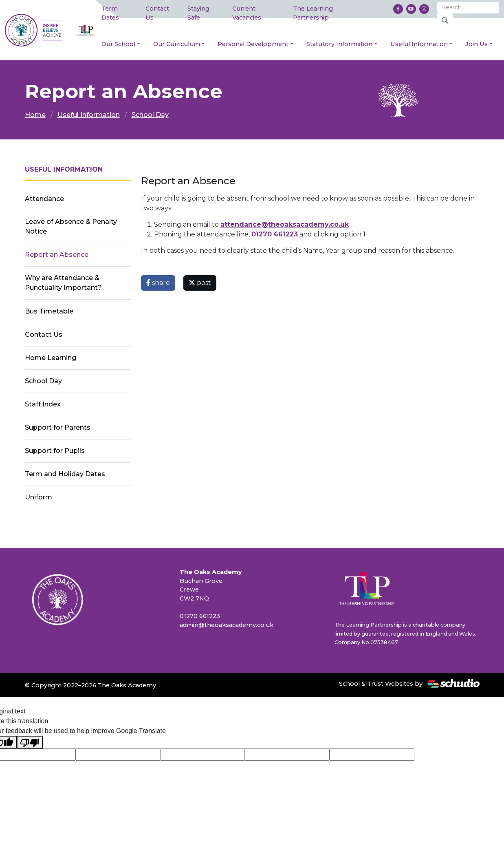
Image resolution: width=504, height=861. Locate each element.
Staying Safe (198, 13)
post (200, 283)
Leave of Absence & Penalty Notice (71, 226)
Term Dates (110, 13)
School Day (150, 115)
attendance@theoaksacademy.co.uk (285, 224)
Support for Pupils (55, 451)
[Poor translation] (30, 742)
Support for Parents (58, 427)
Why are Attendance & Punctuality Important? (63, 283)
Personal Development (253, 44)
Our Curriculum (177, 44)
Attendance (44, 199)
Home (35, 115)
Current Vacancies (247, 13)
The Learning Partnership (313, 13)
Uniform (39, 497)
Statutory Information (339, 44)
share (158, 283)
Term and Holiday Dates (65, 474)
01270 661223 (275, 234)
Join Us (476, 44)
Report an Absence (57, 255)
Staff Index (43, 404)
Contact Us (157, 13)
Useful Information (419, 44)
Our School (118, 44)
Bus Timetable (49, 311)
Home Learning (51, 358)
